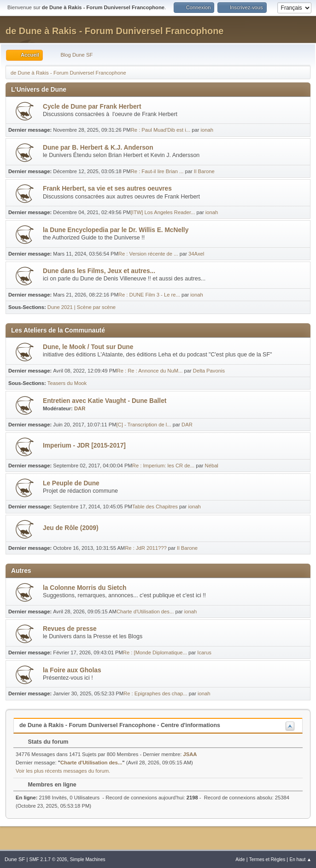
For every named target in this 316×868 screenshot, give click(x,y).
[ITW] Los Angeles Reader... (163, 212)
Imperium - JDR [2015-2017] (84, 446)
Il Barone (204, 171)
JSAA (190, 754)
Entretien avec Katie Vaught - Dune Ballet (105, 401)
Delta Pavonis (209, 371)
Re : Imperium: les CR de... (163, 466)
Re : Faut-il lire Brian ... (157, 171)
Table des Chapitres (155, 507)
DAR (80, 408)
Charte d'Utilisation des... (145, 612)
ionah (207, 130)
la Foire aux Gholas (72, 670)
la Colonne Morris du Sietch (85, 588)
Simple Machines (88, 859)
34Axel (196, 254)
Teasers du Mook (67, 383)
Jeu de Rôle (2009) (70, 528)
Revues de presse (70, 629)
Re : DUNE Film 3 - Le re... (149, 295)
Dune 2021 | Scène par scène (82, 307)
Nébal (212, 466)
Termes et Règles (267, 859)
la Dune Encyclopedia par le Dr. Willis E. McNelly (116, 230)
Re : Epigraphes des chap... (155, 693)
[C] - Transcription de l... (144, 425)
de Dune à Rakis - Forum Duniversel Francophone (114, 31)
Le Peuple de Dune (71, 483)
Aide (240, 859)
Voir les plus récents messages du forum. (63, 771)
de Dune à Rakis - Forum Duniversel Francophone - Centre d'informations (120, 725)
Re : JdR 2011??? (146, 548)
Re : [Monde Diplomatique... (155, 652)
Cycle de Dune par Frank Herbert (92, 107)
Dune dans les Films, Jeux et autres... (99, 271)
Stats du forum (44, 742)
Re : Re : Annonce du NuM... (150, 371)
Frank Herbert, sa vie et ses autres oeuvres (107, 189)
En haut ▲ (300, 859)
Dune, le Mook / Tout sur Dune (88, 347)
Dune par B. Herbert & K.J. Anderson (98, 148)
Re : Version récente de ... (148, 254)
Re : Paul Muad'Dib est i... (161, 130)
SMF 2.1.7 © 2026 (48, 859)
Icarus (204, 652)
